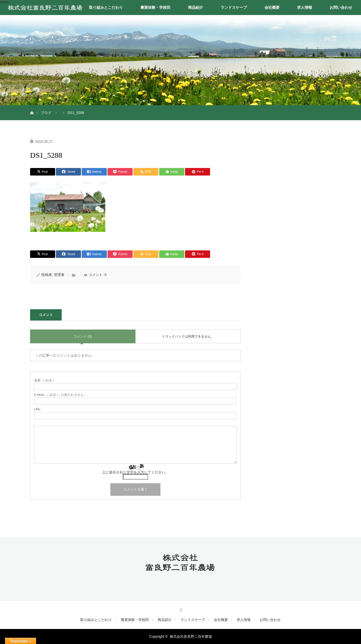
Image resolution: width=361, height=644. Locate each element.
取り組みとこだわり (106, 7)
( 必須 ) (44, 380)
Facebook (180, 610)
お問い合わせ (341, 7)
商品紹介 (196, 7)
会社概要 (272, 7)
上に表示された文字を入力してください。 (135, 472)
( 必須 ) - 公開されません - (60, 395)
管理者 (59, 275)
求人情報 (305, 7)
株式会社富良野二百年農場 (191, 636)
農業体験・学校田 (155, 7)
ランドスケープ (234, 7)
